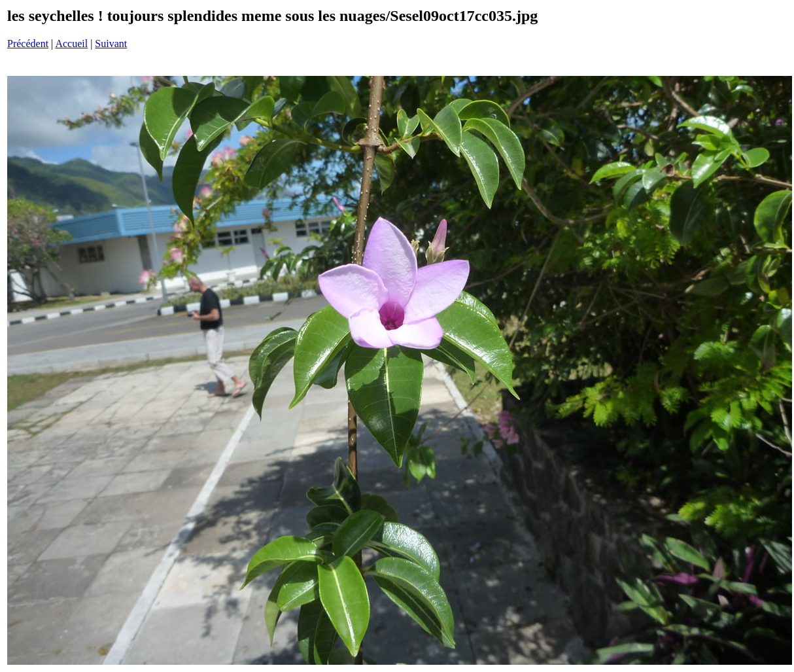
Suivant (111, 44)
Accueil (71, 44)
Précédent (28, 44)
